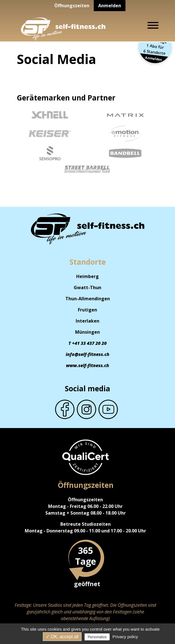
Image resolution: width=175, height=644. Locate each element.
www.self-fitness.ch (87, 365)
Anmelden (110, 6)
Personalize (97, 637)
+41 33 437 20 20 (89, 343)
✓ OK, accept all (62, 637)
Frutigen (87, 310)
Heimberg (87, 276)
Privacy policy (125, 637)
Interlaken (87, 321)
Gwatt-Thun (87, 287)
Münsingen (87, 332)
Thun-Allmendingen (88, 299)
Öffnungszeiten (72, 6)
